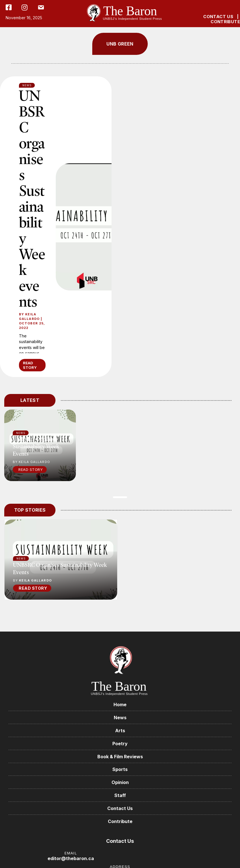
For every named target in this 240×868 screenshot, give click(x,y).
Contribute (120, 821)
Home (120, 705)
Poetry (120, 744)
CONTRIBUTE (225, 22)
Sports (120, 769)
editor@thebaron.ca (71, 858)
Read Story (31, 469)
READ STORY (30, 365)
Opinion (120, 782)
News (21, 558)
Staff (120, 795)
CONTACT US (218, 17)
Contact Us (120, 808)
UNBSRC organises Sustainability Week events (32, 198)
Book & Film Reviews (120, 757)
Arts (120, 731)
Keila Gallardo (29, 316)
